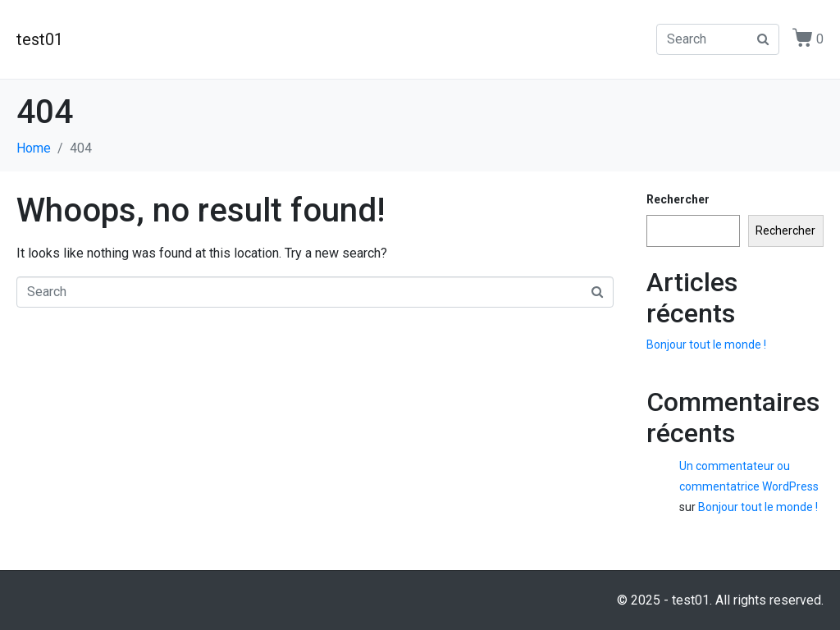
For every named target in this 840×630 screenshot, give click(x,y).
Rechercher (678, 199)
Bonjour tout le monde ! (706, 345)
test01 (40, 39)
